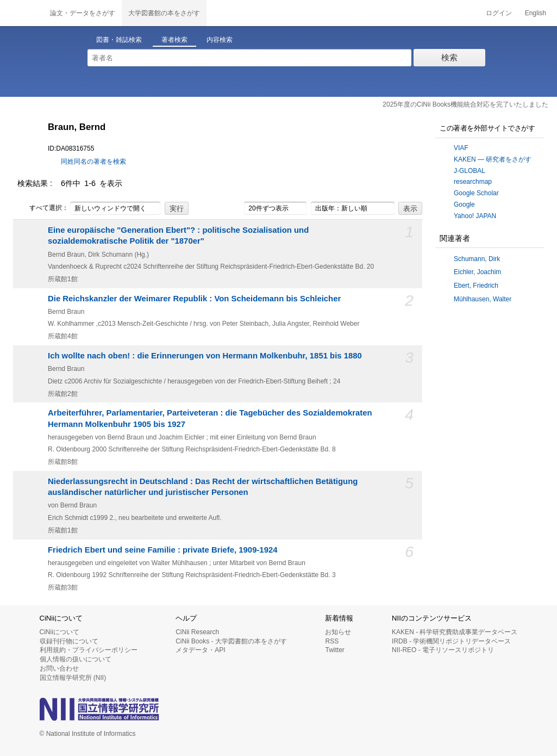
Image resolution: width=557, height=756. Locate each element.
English (536, 13)
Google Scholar (476, 193)
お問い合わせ (59, 668)
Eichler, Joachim (477, 272)
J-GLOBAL (470, 171)
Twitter (334, 650)
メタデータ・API (200, 650)
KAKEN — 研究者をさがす (493, 159)
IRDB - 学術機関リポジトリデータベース (451, 641)
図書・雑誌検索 (119, 40)
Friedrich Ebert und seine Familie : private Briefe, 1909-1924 (162, 550)
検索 (449, 57)
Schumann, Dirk (477, 259)
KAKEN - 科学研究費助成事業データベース (455, 632)
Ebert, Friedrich (476, 286)
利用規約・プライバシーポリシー (89, 650)
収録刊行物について (69, 641)
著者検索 (174, 40)
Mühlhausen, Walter (483, 299)
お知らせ (338, 632)
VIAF (461, 148)
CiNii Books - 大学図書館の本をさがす (231, 641)
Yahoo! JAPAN (475, 216)
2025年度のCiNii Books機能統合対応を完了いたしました (465, 104)
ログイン (499, 13)
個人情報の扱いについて (76, 659)
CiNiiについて (60, 632)
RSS (332, 641)
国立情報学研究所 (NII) (73, 678)
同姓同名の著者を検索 (93, 162)
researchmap (473, 182)
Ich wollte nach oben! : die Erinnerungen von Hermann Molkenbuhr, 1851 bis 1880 (205, 356)
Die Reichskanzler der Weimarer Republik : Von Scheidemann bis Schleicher (194, 299)
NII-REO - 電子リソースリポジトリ (443, 650)
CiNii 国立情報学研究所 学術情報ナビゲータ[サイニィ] (22, 13)
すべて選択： (43, 208)
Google (464, 205)
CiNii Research (197, 632)
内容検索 (220, 40)
